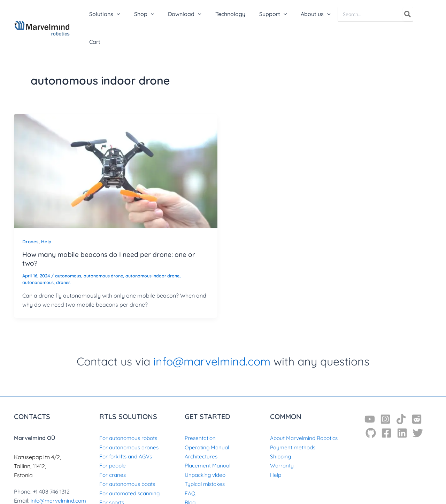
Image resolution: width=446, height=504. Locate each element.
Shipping (281, 428)
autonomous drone (106, 248)
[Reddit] (417, 391)
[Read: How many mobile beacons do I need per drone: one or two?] (116, 142)
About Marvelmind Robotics (306, 410)
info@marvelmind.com (212, 333)
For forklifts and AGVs (128, 428)
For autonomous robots (130, 410)
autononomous (39, 254)
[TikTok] (401, 391)
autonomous (69, 248)
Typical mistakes (206, 456)
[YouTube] (370, 391)
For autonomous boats (129, 456)
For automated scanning (131, 465)
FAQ (190, 465)
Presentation (201, 410)
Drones (31, 214)
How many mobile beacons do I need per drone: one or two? (112, 231)
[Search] (404, 14)
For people (113, 438)
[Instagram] (385, 391)
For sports (113, 474)
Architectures (201, 428)
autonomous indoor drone (158, 248)
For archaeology (121, 484)
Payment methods (294, 419)
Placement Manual (209, 438)
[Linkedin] (402, 405)
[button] (129, 14)
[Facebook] (386, 405)
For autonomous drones (131, 419)
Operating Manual (208, 419)
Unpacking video (206, 447)
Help (47, 214)
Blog (191, 474)
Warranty (282, 438)
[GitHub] (371, 405)
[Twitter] (418, 405)
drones (65, 254)
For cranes (113, 447)
